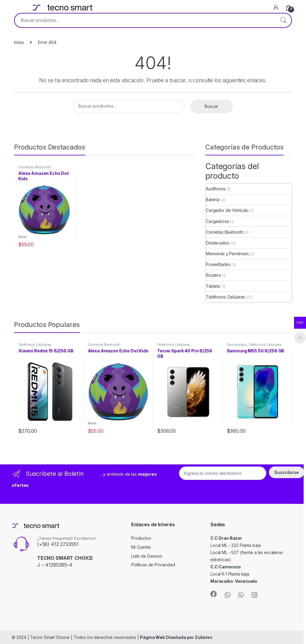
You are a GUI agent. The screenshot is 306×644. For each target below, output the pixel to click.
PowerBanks (218, 264)
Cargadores (218, 221)
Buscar (283, 20)
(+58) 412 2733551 (58, 544)
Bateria (213, 199)
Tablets (213, 286)
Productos (141, 538)
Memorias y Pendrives (227, 254)
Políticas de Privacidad (153, 565)
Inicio (19, 42)
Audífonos (216, 189)
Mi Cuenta (141, 547)
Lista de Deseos (147, 556)
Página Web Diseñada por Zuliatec (176, 637)
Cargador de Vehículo (227, 210)
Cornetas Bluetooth (35, 167)
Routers (213, 275)
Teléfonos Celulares (225, 297)
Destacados (218, 243)
